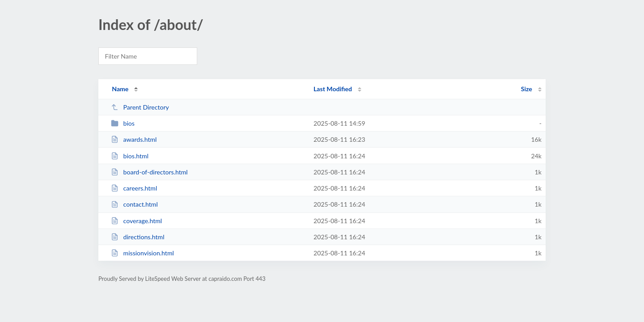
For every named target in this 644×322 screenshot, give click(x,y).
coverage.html (136, 221)
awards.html (134, 139)
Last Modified (333, 89)
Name (120, 89)
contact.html (134, 204)
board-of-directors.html (149, 172)
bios (123, 123)
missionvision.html (142, 253)
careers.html (134, 188)
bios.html (130, 156)
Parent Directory (140, 107)
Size (527, 89)
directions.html (138, 237)
